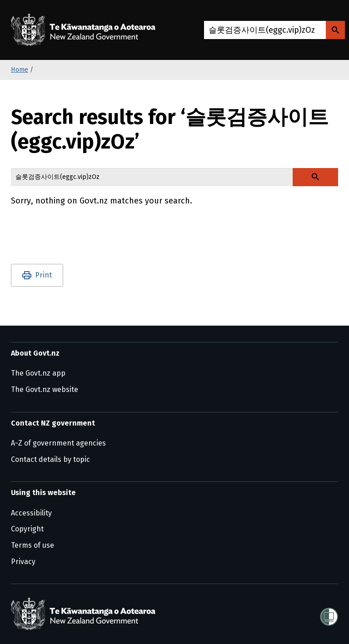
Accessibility (31, 513)
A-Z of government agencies (58, 443)
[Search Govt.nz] (335, 30)
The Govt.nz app (38, 373)
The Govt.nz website (45, 389)
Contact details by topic (50, 459)
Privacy (23, 562)
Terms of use (32, 545)
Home (20, 70)
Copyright (27, 529)
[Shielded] (329, 614)
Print (43, 275)
